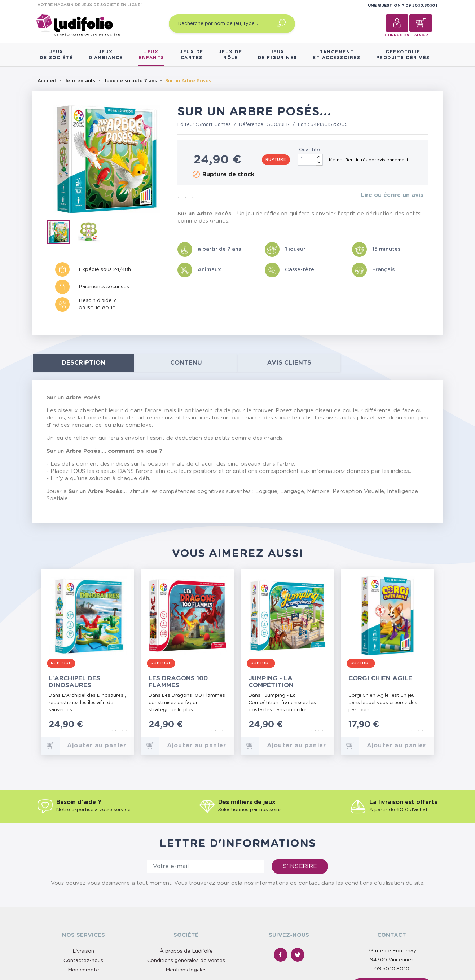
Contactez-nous (83, 961)
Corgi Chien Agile (380, 678)
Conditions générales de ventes (186, 961)
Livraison (83, 951)
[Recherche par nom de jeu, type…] (232, 24)
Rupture (276, 160)
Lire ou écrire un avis (392, 195)
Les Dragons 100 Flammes (178, 682)
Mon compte (83, 970)
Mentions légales (186, 970)
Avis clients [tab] (289, 363)
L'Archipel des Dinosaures (74, 682)
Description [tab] (83, 363)
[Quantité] (310, 160)
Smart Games (215, 125)
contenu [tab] (186, 363)
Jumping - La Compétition (271, 682)
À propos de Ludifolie (186, 951)
